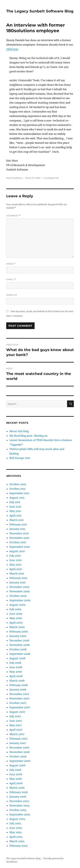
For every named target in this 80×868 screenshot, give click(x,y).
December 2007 (19, 694)
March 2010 (17, 574)
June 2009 (16, 614)
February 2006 (19, 792)
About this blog (19, 431)
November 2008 (20, 645)
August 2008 (17, 658)
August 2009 (17, 605)
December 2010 (19, 533)
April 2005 (16, 837)
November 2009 (20, 591)
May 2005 (16, 832)
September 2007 (20, 707)
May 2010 (15, 565)
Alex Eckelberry (14, 178)
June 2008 (16, 667)
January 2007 (18, 743)
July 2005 (15, 823)
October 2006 (18, 756)
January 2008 (18, 690)
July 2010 (15, 556)
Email (11, 279)
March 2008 (17, 681)
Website (12, 295)
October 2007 (18, 703)
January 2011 (17, 529)
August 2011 (17, 498)
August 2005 (17, 819)
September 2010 (20, 547)
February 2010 (18, 578)
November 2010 (19, 538)
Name (11, 264)
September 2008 (20, 654)
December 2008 (19, 640)
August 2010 (17, 551)
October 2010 (18, 542)
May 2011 (15, 511)
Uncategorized (51, 178)
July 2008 (15, 663)
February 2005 (19, 846)
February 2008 (19, 685)
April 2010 (16, 569)
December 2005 (19, 801)
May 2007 (16, 725)
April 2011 (15, 516)
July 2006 (15, 770)
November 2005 (20, 806)
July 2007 (15, 716)
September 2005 (20, 814)
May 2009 (16, 618)
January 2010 (18, 582)
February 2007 (18, 739)
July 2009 (15, 609)
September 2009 (20, 600)
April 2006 (16, 783)
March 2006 (17, 788)
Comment (13, 216)
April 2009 (16, 623)
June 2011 (15, 507)
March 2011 (16, 520)
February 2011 (18, 524)
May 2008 (16, 672)
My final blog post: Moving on (29, 436)
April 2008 (16, 676)
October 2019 (18, 484)
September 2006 (20, 761)
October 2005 (18, 810)
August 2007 (17, 712)
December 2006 (19, 748)
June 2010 (16, 560)
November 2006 (20, 752)
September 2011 (19, 493)
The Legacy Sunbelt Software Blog (40, 11)
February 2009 (19, 632)
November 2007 (19, 698)
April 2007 (16, 730)
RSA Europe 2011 (20, 458)
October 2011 (17, 489)
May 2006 (16, 779)
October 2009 (18, 596)
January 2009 (18, 636)
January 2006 (18, 797)
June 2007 (16, 721)
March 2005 (17, 841)
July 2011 (15, 502)
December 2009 (19, 587)
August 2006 (17, 765)
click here (12, 49)
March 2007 (17, 734)
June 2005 (16, 828)
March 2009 (17, 627)
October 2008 (18, 649)
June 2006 (16, 774)
